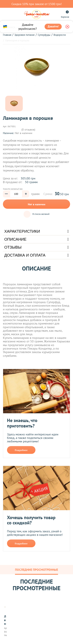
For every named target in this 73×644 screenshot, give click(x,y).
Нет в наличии (37, 204)
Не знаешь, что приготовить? (22, 423)
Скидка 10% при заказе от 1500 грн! (37, 4)
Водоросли (60, 35)
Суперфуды (44, 35)
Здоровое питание (25, 35)
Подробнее (21, 450)
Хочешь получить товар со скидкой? (31, 520)
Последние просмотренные (36, 570)
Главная (7, 35)
